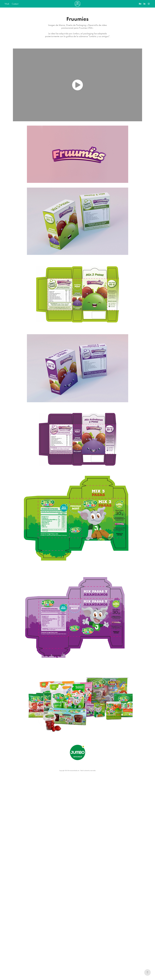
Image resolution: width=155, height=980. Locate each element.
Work (7, 4)
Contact (15, 4)
